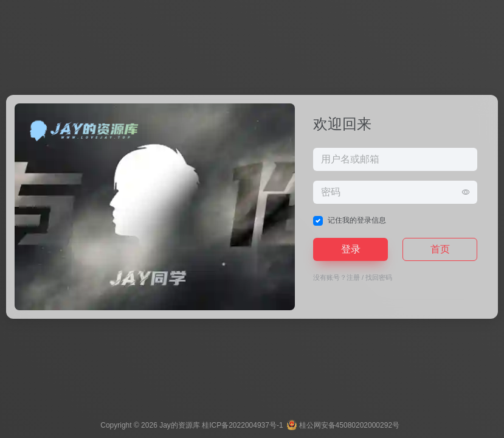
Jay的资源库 (180, 425)
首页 (440, 249)
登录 (351, 249)
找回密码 (379, 277)
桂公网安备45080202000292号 (344, 425)
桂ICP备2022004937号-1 (242, 425)
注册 (353, 277)
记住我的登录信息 (357, 220)
